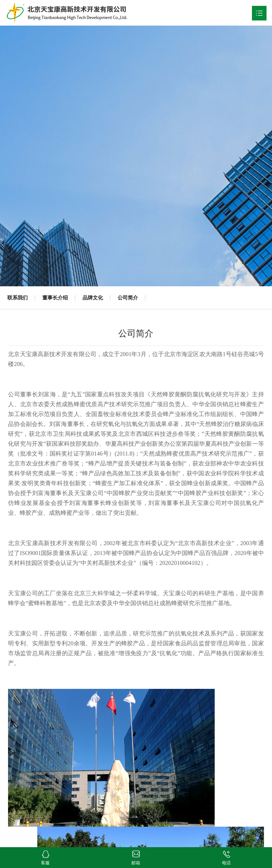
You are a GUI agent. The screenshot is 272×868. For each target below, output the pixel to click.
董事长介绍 (55, 298)
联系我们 (18, 298)
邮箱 (136, 853)
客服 (45, 853)
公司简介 (128, 298)
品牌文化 (93, 298)
